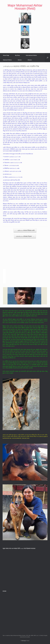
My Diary (17, 55)
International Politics (31, 55)
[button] (47, 58)
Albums (30, 60)
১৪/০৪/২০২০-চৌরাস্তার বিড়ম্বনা (25, 236)
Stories (20, 60)
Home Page (6, 55)
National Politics (7, 60)
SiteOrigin (24, 641)
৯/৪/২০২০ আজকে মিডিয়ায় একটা (25, 230)
